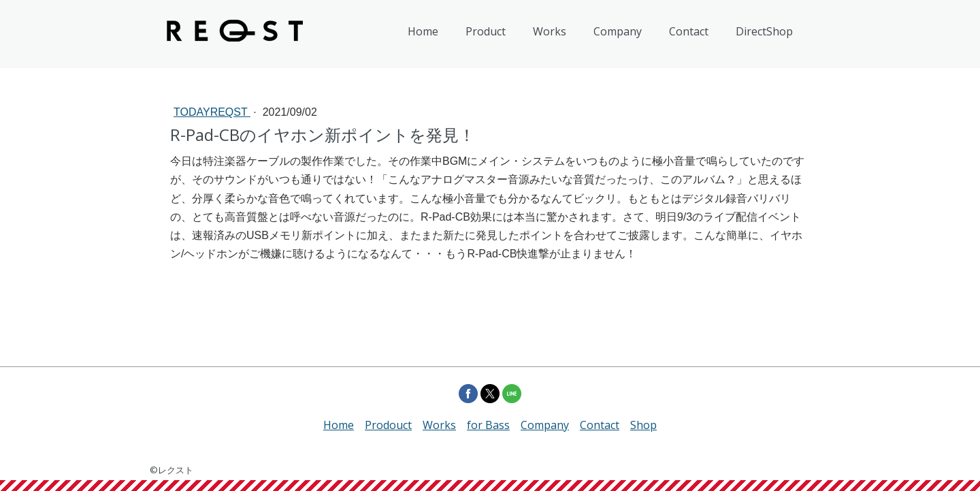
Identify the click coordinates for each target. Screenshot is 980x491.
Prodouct (388, 425)
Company (618, 31)
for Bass (488, 425)
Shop (643, 425)
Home (423, 31)
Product (486, 31)
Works (550, 31)
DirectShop (764, 31)
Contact (689, 31)
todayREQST (212, 112)
